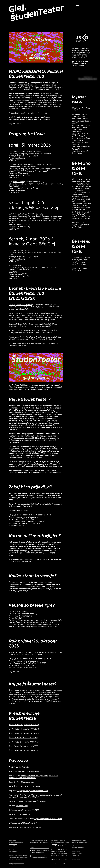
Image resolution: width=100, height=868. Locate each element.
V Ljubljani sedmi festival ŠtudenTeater (28, 771)
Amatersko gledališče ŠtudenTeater (48, 819)
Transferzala (64, 859)
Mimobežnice (18, 182)
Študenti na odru (28, 782)
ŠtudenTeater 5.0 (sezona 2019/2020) (24, 746)
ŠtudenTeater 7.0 (23, 814)
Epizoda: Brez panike (21, 250)
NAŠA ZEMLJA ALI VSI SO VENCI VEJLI (28, 214)
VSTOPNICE (14, 160)
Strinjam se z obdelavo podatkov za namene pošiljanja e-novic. (39, 852)
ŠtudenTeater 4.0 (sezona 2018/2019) (24, 751)
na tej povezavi (31, 517)
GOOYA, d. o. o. (80, 861)
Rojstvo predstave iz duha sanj (25, 165)
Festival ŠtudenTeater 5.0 (26, 823)
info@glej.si (12, 846)
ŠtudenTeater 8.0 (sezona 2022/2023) (24, 733)
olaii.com (55, 844)
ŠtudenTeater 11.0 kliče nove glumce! (24, 385)
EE (79, 859)
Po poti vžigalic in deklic (33, 827)
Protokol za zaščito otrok (78, 848)
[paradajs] (17, 266)
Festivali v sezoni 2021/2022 (28, 810)
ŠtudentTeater (22, 806)
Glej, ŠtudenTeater (36, 12)
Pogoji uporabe (76, 855)
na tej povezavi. (31, 661)
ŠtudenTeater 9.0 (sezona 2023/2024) (24, 729)
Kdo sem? (16, 152)
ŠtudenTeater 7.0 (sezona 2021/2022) (24, 738)
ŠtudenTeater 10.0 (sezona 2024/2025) (24, 725)
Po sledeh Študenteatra (30, 786)
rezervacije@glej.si (13, 852)
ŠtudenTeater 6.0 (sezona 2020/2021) (24, 742)
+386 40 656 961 (13, 844)
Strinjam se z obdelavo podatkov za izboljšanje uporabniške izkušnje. (39, 857)
